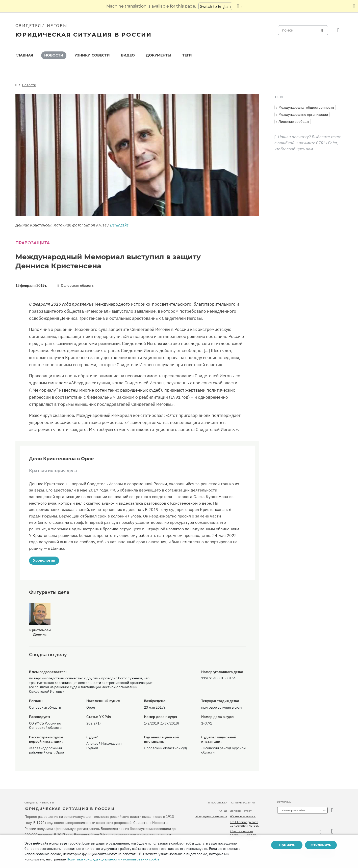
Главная (24, 55)
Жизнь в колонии (243, 816)
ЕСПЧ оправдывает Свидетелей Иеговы (245, 824)
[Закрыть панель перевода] (354, 6)
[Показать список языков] (239, 6)
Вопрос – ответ (241, 811)
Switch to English (215, 6)
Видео (128, 55)
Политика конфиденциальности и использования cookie (113, 859)
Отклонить (321, 845)
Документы (159, 55)
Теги (187, 55)
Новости (54, 55)
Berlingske (119, 225)
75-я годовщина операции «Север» (244, 833)
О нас (223, 811)
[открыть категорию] (332, 810)
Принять (287, 845)
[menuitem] (24, 55)
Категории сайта (293, 810)
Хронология (44, 560)
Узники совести (92, 55)
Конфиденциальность (211, 816)
